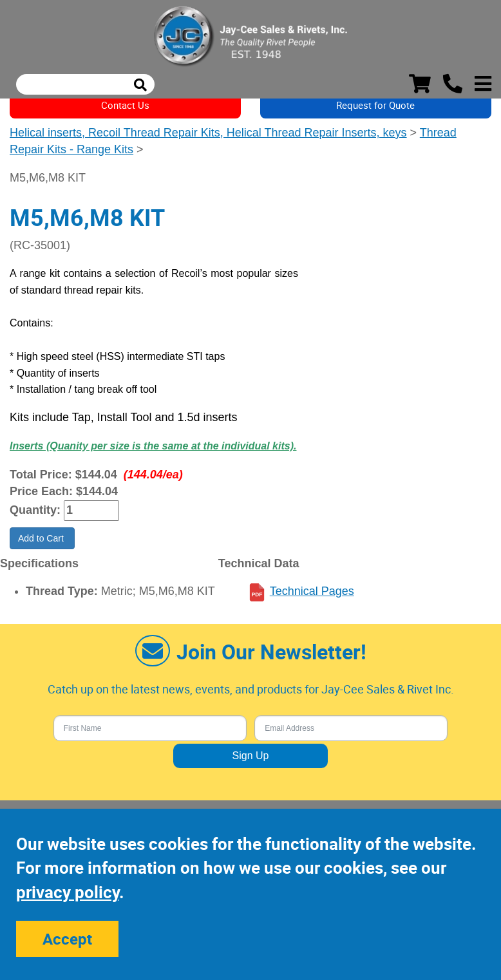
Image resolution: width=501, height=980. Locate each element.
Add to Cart (42, 538)
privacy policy (68, 892)
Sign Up (251, 756)
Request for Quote (375, 105)
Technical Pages (312, 591)
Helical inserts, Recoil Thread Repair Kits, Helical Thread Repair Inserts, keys (208, 133)
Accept (67, 939)
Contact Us (125, 105)
